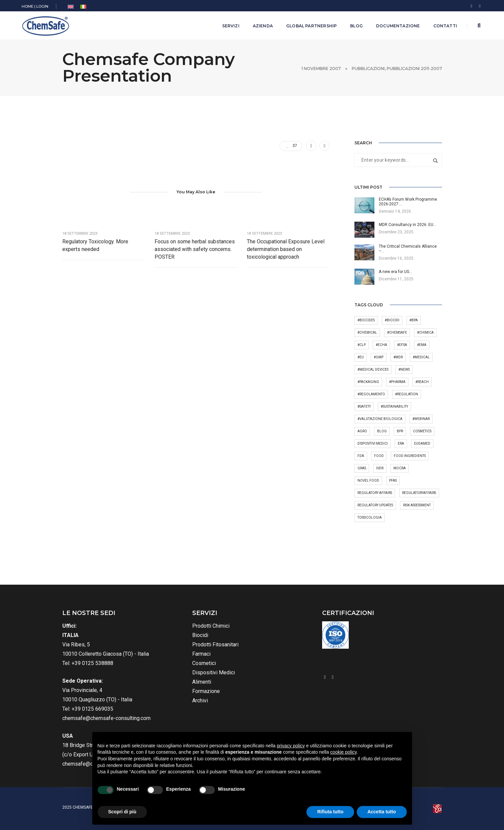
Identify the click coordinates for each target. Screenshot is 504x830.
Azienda (263, 26)
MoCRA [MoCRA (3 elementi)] (400, 468)
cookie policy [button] (343, 752)
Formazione (206, 691)
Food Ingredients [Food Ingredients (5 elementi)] (410, 456)
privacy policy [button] (291, 746)
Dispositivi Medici (214, 672)
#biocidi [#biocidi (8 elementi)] (392, 320)
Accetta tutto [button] (382, 812)
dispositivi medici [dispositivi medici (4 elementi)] (373, 443)
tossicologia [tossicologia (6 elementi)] (370, 517)
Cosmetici (204, 663)
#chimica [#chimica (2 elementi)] (425, 332)
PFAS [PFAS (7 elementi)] (393, 480)
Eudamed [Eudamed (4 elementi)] (422, 443)
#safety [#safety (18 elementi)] (364, 406)
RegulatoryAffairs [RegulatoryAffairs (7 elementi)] (419, 493)
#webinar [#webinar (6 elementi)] (421, 419)
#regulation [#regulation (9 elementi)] (407, 394)
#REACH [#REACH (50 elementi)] (422, 382)
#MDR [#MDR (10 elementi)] (398, 357)
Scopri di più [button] (122, 812)
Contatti (445, 26)
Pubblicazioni (368, 68)
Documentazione (398, 26)
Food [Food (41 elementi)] (379, 456)
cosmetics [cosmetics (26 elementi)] (422, 431)
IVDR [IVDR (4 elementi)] (380, 468)
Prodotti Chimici (211, 626)
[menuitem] (71, 7)
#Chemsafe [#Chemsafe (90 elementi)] (397, 332)
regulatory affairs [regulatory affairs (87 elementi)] (375, 493)
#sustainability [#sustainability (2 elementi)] (394, 406)
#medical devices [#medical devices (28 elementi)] (373, 369)
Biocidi (200, 635)
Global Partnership (311, 26)
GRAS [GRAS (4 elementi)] (362, 468)
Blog (356, 26)
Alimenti (202, 682)
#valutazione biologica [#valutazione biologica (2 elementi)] (380, 419)
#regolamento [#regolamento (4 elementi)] (371, 394)
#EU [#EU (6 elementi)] (361, 357)
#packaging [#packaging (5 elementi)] (368, 382)
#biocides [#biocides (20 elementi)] (366, 320)
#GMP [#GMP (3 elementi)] (379, 357)
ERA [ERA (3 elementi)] (401, 443)
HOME (27, 6)
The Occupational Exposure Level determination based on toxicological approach (286, 249)
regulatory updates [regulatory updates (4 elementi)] (375, 505)
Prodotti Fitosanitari (215, 644)
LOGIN (42, 6)
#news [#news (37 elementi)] (404, 369)
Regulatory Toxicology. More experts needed (95, 245)
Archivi (200, 700)
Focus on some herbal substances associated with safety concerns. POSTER (195, 249)
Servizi (231, 26)
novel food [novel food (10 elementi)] (368, 480)
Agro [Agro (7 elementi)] (362, 431)
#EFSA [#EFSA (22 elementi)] (402, 345)
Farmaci (201, 654)
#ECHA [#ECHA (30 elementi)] (381, 345)
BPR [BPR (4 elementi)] (400, 431)
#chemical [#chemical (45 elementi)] (367, 332)
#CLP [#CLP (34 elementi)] (362, 345)
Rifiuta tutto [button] (330, 812)
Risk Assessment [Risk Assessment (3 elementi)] (417, 505)
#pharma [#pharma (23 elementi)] (397, 382)
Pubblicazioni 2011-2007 (414, 68)
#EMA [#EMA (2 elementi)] (422, 345)
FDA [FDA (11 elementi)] (361, 456)
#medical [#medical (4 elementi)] (421, 357)
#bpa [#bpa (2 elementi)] (414, 320)
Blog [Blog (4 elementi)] (382, 431)
